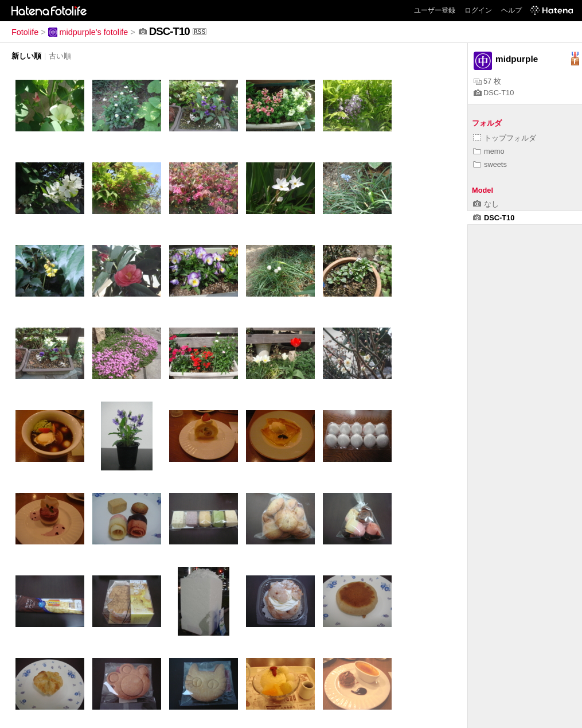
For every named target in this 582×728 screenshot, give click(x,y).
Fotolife (25, 32)
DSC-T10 (494, 93)
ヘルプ (511, 10)
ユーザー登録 (435, 10)
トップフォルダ (505, 138)
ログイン (478, 10)
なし (486, 204)
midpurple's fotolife (88, 32)
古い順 (60, 56)
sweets (490, 164)
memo (489, 151)
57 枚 (487, 81)
